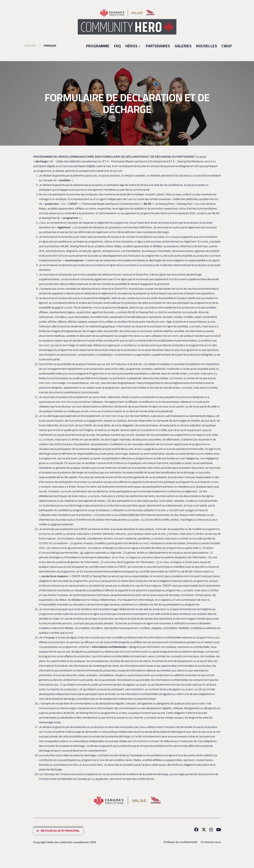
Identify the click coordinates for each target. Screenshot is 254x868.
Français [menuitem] (51, 46)
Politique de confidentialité (181, 842)
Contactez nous (211, 842)
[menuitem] (30, 46)
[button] (59, 831)
